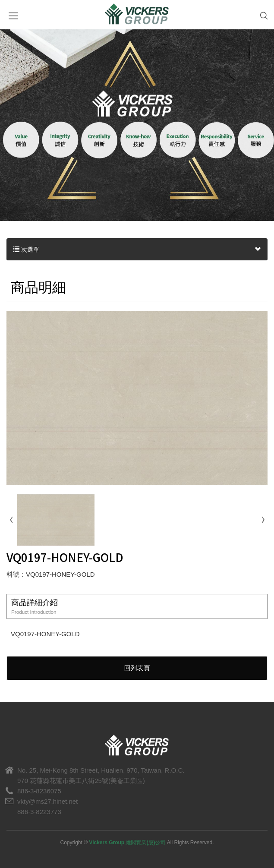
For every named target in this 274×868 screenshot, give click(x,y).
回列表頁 (137, 668)
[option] (137, 122)
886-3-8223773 (39, 812)
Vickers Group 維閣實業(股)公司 (137, 15)
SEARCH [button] (260, 16)
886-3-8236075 (39, 791)
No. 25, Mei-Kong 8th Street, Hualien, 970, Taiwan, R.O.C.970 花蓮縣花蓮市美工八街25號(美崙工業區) (101, 775)
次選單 (137, 249)
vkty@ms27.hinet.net (47, 801)
